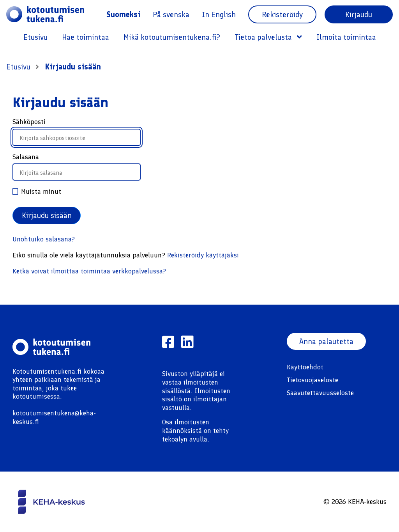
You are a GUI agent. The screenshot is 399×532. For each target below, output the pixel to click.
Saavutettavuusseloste (320, 393)
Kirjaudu (359, 14)
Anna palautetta (326, 341)
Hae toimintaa (86, 37)
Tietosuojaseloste (312, 380)
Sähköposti (29, 122)
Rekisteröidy (282, 14)
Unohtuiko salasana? (44, 239)
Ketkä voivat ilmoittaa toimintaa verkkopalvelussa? (89, 271)
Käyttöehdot (305, 367)
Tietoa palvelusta (268, 37)
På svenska (171, 14)
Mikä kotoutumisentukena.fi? (172, 37)
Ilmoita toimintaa (346, 37)
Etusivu (35, 37)
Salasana (26, 157)
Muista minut (37, 192)
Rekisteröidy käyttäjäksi (203, 255)
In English (219, 14)
